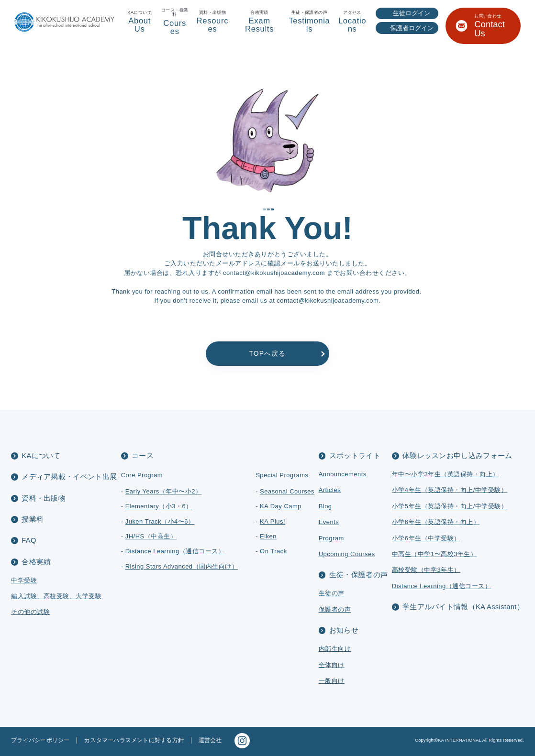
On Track (273, 551)
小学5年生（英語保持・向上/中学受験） (450, 506)
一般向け (332, 681)
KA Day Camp (281, 506)
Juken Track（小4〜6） (160, 521)
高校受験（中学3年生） (426, 570)
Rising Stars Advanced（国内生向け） (182, 566)
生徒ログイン (412, 13)
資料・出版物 (44, 498)
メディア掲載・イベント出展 (69, 477)
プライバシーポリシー (40, 740)
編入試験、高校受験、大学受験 (56, 596)
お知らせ (344, 630)
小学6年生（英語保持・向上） (436, 522)
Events (329, 522)
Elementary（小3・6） (159, 506)
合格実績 (36, 562)
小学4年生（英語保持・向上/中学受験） (450, 490)
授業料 (33, 519)
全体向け (332, 665)
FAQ (29, 540)
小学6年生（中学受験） (426, 538)
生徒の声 (332, 593)
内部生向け (335, 649)
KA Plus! (273, 521)
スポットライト (355, 456)
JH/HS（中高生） (151, 536)
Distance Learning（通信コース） (175, 551)
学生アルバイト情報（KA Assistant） (463, 607)
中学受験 (24, 580)
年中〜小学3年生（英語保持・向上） (446, 474)
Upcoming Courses (347, 554)
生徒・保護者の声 (358, 575)
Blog (325, 506)
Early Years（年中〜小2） (164, 491)
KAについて (41, 456)
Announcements (343, 474)
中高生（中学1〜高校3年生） (435, 554)
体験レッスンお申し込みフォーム (457, 456)
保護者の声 (335, 609)
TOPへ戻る (268, 353)
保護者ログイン (412, 28)
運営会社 (210, 740)
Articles (330, 490)
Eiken (268, 536)
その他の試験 (30, 612)
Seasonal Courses (287, 491)
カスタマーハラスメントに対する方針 (134, 740)
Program (331, 538)
